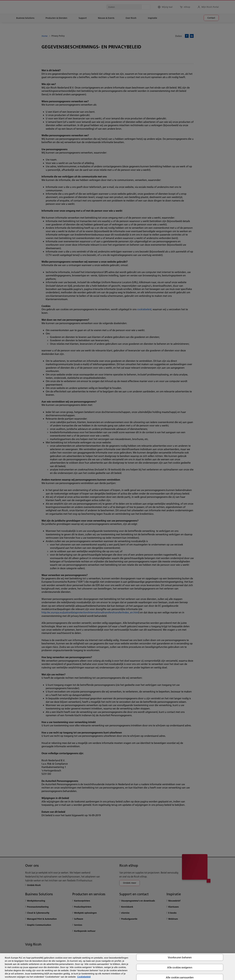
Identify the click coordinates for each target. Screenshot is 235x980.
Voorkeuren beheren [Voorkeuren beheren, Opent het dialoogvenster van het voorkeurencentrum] (180, 957)
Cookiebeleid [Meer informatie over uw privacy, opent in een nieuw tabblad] (84, 977)
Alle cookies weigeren (180, 967)
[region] (117, 967)
